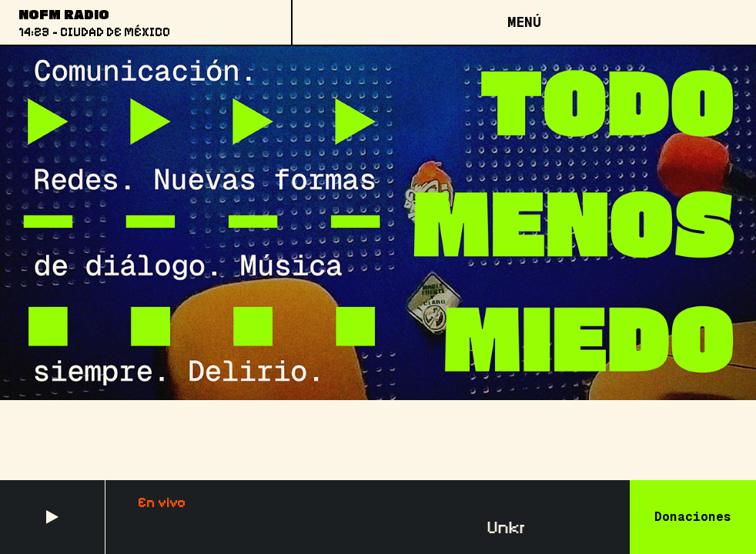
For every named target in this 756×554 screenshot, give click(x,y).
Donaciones (693, 517)
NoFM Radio (64, 14)
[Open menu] (524, 22)
